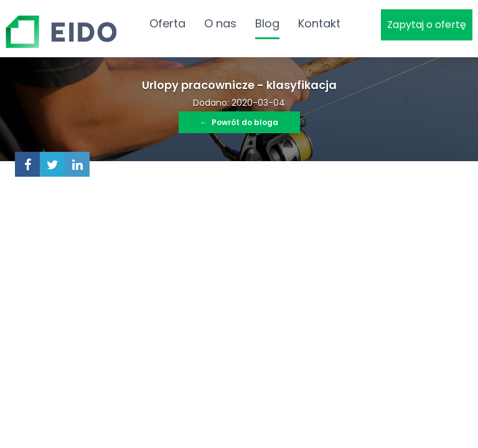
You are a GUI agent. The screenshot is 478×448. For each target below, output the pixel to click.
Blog (267, 23)
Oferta (167, 23)
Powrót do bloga (239, 122)
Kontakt (319, 23)
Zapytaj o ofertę (427, 25)
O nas (220, 23)
